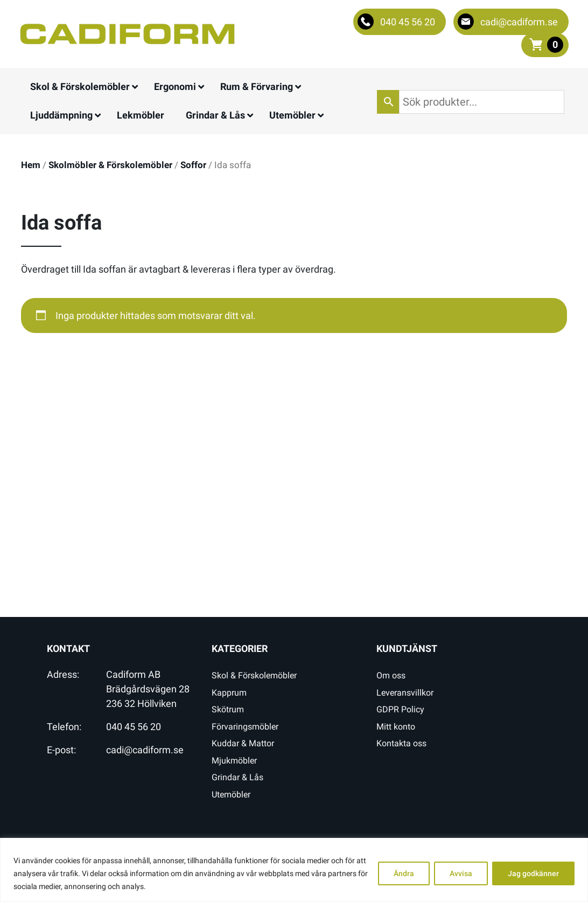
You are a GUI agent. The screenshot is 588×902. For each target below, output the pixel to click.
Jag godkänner (533, 873)
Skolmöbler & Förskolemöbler (110, 165)
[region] (294, 870)
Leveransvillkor (405, 693)
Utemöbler (231, 795)
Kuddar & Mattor (243, 743)
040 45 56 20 (134, 727)
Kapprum (229, 693)
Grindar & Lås (237, 777)
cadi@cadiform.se (145, 750)
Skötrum (228, 709)
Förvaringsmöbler (245, 727)
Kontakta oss (401, 743)
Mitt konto (396, 727)
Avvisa (461, 873)
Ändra (404, 873)
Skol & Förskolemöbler (254, 675)
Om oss (391, 675)
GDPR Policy (400, 709)
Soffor (193, 165)
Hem (31, 165)
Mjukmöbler (234, 761)
